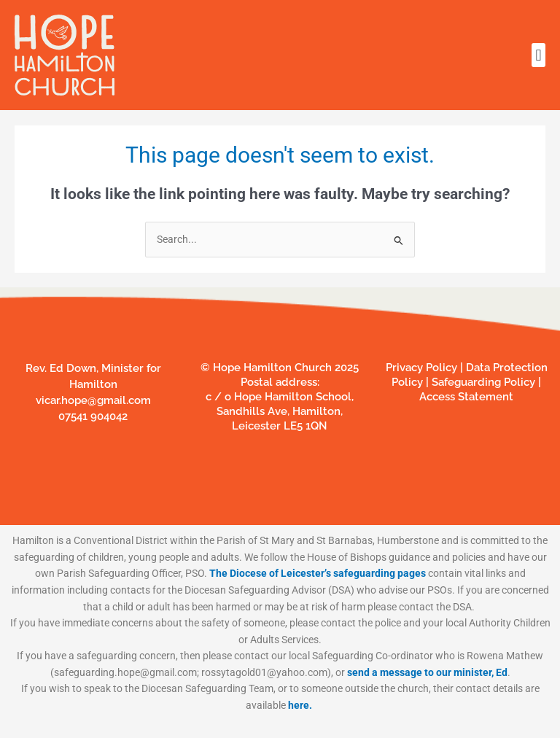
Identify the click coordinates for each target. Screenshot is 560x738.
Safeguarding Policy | (485, 382)
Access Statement (466, 397)
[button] (538, 55)
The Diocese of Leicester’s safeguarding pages (318, 573)
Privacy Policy (421, 368)
